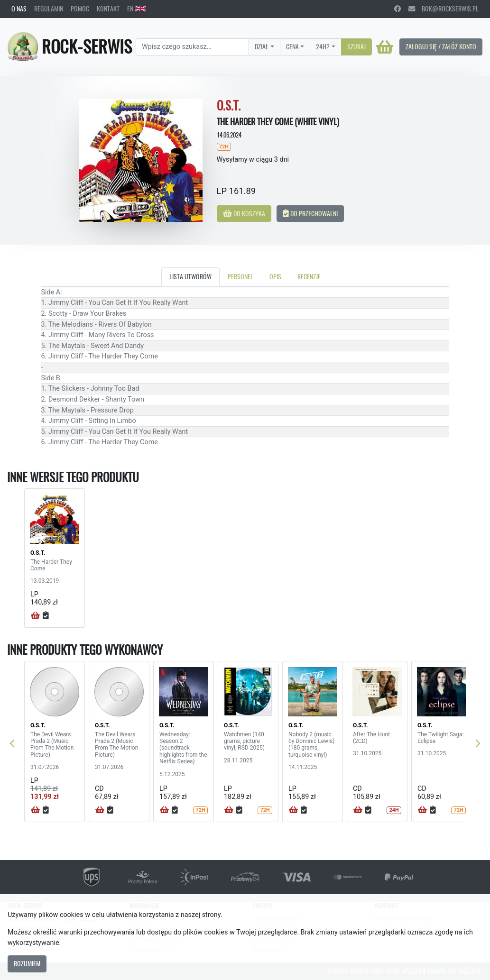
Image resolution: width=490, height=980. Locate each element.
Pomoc (80, 9)
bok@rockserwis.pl (444, 9)
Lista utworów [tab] (190, 276)
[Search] (192, 47)
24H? (323, 46)
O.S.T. (38, 553)
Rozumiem (27, 963)
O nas (19, 9)
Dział (262, 46)
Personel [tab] (240, 276)
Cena (292, 46)
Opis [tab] (275, 276)
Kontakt (108, 9)
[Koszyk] (385, 47)
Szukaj (356, 46)
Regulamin (49, 9)
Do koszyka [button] (244, 213)
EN (137, 9)
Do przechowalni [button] (310, 213)
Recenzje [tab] (309, 276)
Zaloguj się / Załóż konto (441, 46)
